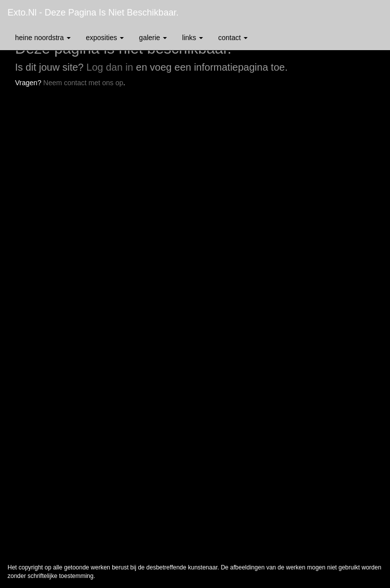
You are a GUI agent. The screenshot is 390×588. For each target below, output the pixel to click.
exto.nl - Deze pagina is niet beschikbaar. (93, 13)
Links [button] (192, 38)
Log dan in (110, 67)
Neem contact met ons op (83, 83)
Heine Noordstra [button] (43, 38)
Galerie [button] (153, 38)
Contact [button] (233, 38)
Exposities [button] (105, 38)
